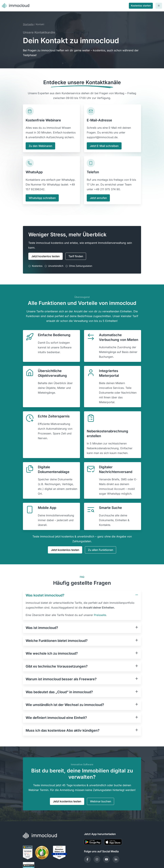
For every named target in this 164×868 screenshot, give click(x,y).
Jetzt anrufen (98, 198)
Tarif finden (76, 256)
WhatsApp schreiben (42, 198)
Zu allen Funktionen (101, 550)
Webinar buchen (101, 801)
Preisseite (100, 615)
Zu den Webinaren (40, 146)
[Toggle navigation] (159, 6)
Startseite (28, 24)
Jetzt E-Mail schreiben (104, 146)
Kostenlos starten (141, 6)
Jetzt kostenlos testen (46, 256)
